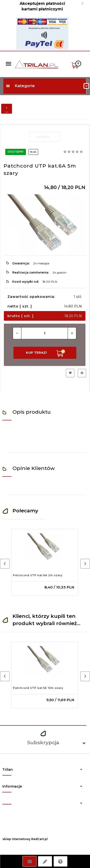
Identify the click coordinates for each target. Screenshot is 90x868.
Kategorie (20, 86)
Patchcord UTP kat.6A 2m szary (38, 575)
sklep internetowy (16, 839)
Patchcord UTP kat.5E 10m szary (38, 688)
